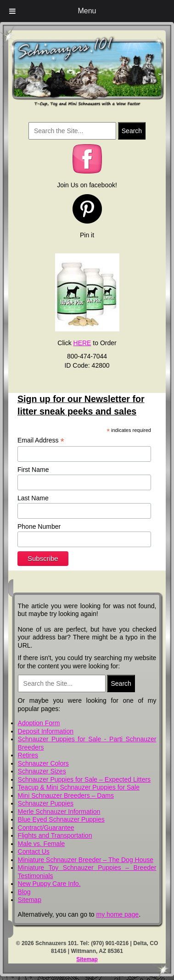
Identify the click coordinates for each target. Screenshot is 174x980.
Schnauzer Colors (43, 763)
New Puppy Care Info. (49, 884)
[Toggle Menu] (12, 11)
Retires (28, 755)
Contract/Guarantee (46, 828)
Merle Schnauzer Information (59, 812)
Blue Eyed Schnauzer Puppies (61, 819)
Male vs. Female (42, 844)
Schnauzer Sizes (42, 771)
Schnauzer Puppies (46, 803)
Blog (24, 892)
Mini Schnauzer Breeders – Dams (66, 795)
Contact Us (34, 851)
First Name (33, 470)
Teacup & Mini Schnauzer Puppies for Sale (79, 787)
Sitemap (30, 900)
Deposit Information (46, 731)
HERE (82, 343)
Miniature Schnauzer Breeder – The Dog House (86, 860)
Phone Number (39, 526)
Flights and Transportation (55, 835)
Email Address (41, 440)
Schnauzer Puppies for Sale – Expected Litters (84, 779)
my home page (118, 914)
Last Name (33, 498)
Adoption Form (39, 723)
